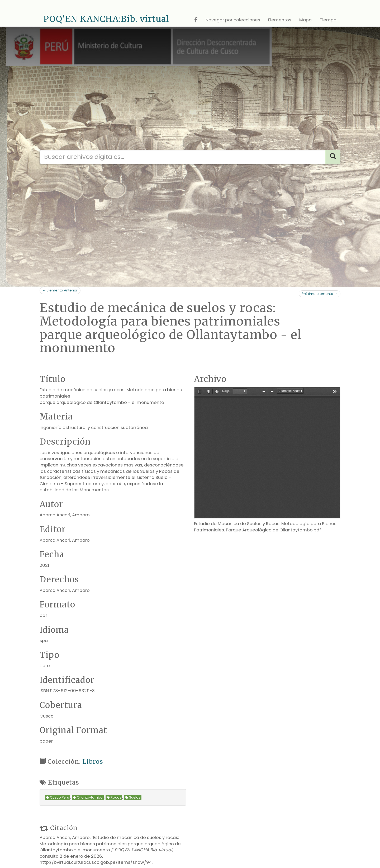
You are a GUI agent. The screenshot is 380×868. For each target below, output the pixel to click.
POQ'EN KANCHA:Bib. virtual (106, 19)
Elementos (280, 20)
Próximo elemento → (320, 294)
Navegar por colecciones (233, 20)
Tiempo (328, 20)
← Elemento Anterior (60, 290)
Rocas (114, 798)
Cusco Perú (58, 798)
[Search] (333, 157)
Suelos (133, 798)
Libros (93, 761)
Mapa (305, 20)
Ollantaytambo (88, 798)
